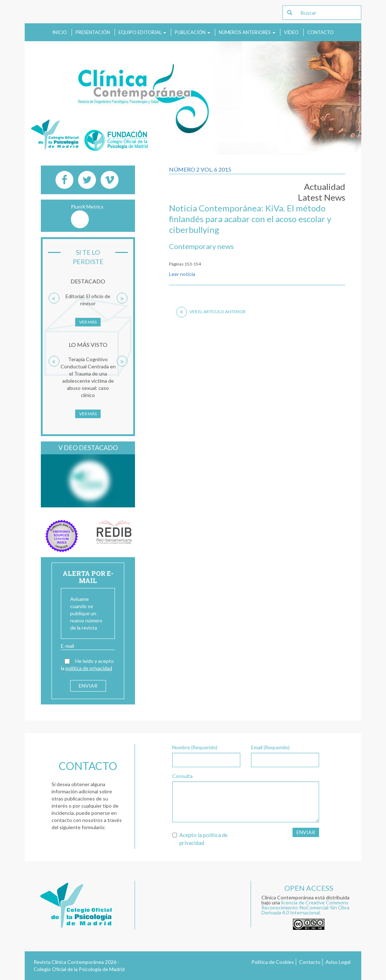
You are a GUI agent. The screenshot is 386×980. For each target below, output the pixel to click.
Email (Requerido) (270, 747)
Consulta (182, 776)
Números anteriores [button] (247, 32)
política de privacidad (89, 668)
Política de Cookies (273, 962)
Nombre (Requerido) (195, 747)
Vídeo (291, 32)
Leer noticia (182, 274)
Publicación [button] (192, 32)
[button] (54, 313)
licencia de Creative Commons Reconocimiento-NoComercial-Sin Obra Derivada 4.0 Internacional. (305, 907)
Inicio (60, 32)
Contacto (320, 32)
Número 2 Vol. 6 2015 (200, 169)
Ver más (88, 322)
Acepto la (200, 839)
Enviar (306, 832)
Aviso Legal (338, 962)
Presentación (93, 32)
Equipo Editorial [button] (142, 32)
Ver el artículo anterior (211, 312)
